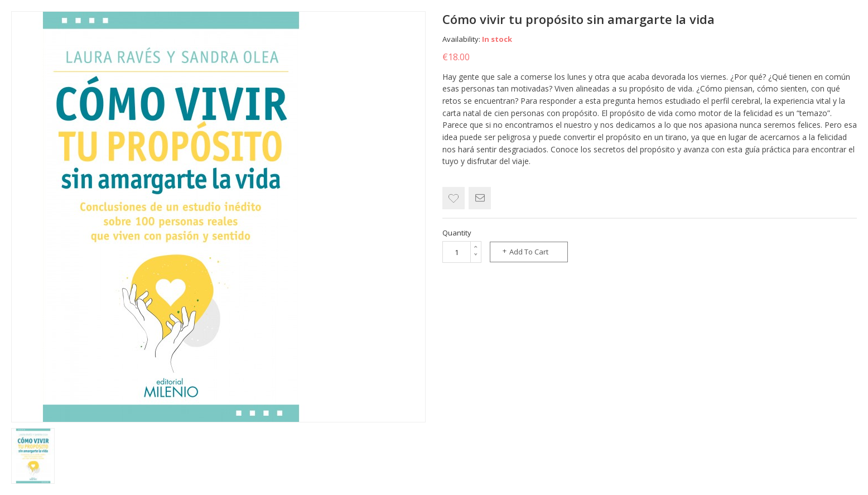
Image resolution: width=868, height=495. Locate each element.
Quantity (457, 233)
